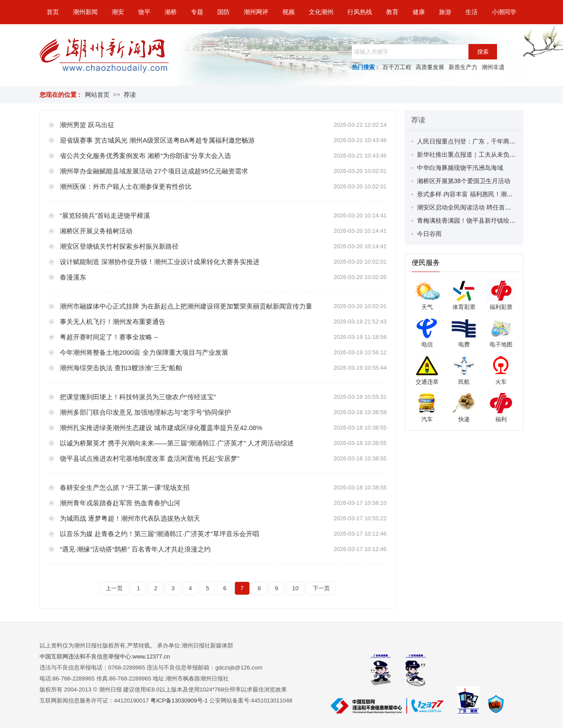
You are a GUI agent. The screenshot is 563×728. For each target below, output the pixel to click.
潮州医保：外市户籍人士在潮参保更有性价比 (126, 186)
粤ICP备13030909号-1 (180, 700)
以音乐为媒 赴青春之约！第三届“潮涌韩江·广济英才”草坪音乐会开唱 (159, 534)
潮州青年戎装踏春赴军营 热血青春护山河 (120, 503)
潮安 (118, 12)
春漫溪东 (73, 277)
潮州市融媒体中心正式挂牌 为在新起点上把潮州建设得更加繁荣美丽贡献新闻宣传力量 (186, 306)
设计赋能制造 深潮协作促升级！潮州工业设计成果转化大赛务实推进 (160, 262)
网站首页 (97, 95)
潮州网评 (256, 12)
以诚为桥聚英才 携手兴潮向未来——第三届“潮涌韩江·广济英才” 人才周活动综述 (177, 443)
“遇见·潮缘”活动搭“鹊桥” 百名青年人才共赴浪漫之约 (135, 549)
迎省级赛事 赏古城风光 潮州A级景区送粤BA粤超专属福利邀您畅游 (157, 140)
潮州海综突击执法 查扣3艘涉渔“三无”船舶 (121, 368)
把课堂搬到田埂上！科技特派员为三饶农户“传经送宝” (138, 397)
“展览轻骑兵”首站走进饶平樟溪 (105, 215)
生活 (472, 12)
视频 (289, 12)
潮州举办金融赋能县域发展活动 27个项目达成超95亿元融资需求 (154, 171)
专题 (197, 12)
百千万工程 (397, 67)
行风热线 (360, 12)
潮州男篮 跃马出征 (87, 125)
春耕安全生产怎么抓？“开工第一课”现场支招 (125, 487)
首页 (53, 12)
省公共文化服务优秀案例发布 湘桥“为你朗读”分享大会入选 (145, 156)
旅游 (445, 12)
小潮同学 (504, 12)
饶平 (144, 12)
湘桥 (171, 12)
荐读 (130, 95)
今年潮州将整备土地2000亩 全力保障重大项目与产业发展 (144, 352)
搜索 (483, 52)
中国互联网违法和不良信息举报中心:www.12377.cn (105, 656)
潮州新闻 (85, 12)
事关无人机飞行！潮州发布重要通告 (113, 322)
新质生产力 (463, 67)
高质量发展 (430, 67)
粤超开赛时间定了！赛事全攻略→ (109, 337)
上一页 (114, 588)
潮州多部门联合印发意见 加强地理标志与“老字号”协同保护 (145, 412)
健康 (419, 12)
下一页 (321, 588)
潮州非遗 (493, 67)
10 (295, 588)
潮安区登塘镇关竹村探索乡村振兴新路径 (119, 246)
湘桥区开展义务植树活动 (96, 231)
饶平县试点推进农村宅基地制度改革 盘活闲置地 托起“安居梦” (150, 458)
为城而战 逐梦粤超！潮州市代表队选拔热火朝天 (130, 518)
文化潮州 (321, 12)
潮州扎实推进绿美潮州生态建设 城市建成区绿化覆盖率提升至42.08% (161, 428)
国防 (223, 12)
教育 (392, 12)
